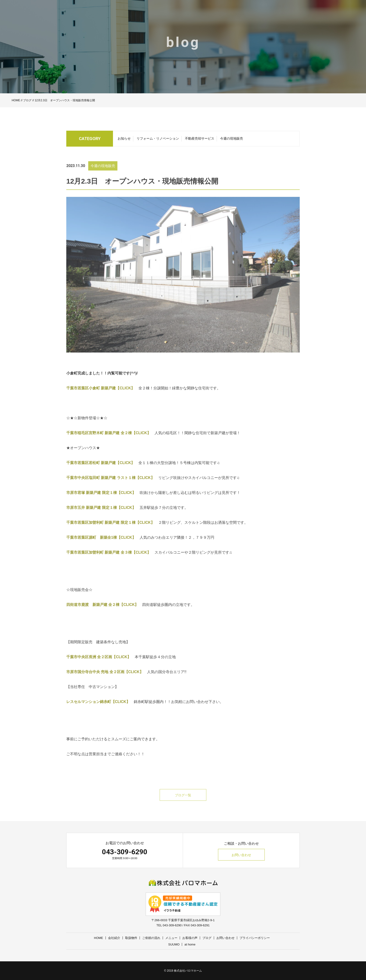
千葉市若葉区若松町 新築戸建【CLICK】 (100, 470)
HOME (16, 100)
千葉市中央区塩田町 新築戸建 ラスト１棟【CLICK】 (110, 485)
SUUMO (174, 944)
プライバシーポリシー (255, 938)
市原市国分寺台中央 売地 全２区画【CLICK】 (105, 679)
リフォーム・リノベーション (158, 140)
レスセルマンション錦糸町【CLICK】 (98, 709)
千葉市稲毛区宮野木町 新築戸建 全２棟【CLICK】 (109, 440)
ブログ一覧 (183, 802)
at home (190, 944)
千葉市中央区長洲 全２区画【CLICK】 (99, 664)
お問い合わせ (241, 855)
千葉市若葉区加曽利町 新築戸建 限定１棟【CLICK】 (110, 530)
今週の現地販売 (232, 140)
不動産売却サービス (200, 140)
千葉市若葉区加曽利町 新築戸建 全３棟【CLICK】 (109, 560)
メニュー (171, 938)
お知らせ (124, 140)
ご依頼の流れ (151, 938)
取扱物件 (131, 938)
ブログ (27, 100)
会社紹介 (114, 938)
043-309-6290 (125, 852)
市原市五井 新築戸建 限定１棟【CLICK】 (101, 515)
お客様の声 (190, 938)
